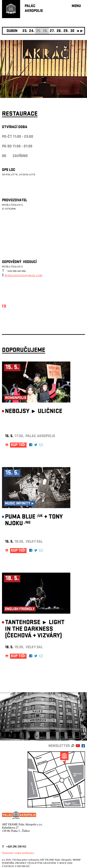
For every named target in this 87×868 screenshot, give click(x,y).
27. (52, 31)
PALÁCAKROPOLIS (34, 9)
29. (66, 31)
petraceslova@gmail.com (23, 275)
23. (25, 31)
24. (32, 31)
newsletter (59, 746)
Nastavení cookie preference (18, 853)
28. (59, 31)
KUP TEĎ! (18, 445)
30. (73, 31)
